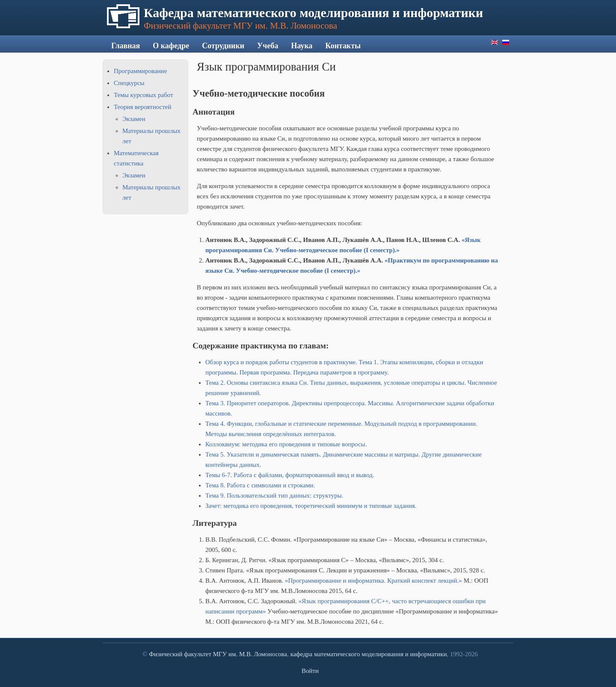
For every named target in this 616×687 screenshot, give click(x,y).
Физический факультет (180, 654)
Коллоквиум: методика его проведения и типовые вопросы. (286, 444)
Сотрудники (223, 46)
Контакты (343, 46)
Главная (126, 46)
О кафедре (171, 46)
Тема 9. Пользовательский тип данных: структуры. (274, 495)
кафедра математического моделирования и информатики (369, 654)
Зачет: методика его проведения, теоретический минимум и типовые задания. (311, 506)
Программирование (140, 71)
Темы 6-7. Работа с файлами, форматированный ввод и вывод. (290, 475)
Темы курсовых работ (144, 95)
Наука (302, 46)
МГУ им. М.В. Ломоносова (250, 654)
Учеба (268, 46)
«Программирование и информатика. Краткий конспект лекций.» (373, 581)
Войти (310, 671)
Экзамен (134, 119)
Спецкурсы (129, 83)
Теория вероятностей (142, 107)
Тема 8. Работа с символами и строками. (260, 485)
